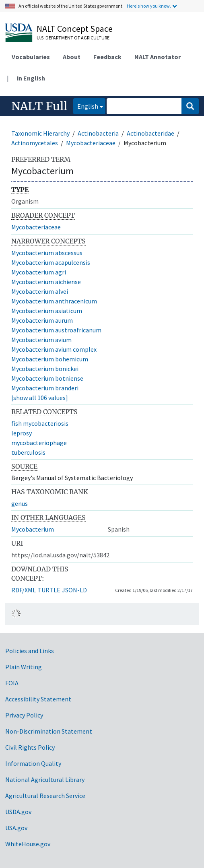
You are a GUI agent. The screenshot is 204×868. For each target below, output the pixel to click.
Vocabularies (31, 57)
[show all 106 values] (40, 398)
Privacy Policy (24, 715)
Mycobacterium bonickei (45, 369)
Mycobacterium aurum (42, 320)
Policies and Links (30, 651)
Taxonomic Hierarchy (40, 133)
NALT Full (39, 106)
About (72, 57)
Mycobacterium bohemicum (50, 359)
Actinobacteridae (150, 133)
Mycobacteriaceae (91, 143)
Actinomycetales (35, 143)
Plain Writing (24, 667)
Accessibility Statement (38, 699)
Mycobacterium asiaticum (47, 311)
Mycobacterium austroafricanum (56, 330)
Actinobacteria (98, 133)
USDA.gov (18, 812)
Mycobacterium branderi (45, 388)
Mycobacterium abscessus (47, 253)
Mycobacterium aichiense (46, 282)
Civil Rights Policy (30, 747)
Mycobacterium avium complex (54, 349)
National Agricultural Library (45, 779)
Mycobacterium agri (39, 272)
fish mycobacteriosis (40, 423)
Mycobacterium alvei (40, 291)
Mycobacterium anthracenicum (54, 301)
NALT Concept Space (75, 29)
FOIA (12, 683)
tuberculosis (28, 452)
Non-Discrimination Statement (49, 731)
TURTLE (49, 590)
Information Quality (33, 763)
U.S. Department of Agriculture (73, 38)
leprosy (22, 433)
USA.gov (16, 828)
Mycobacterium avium (41, 340)
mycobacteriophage (39, 443)
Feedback (107, 57)
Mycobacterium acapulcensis (51, 262)
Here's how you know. (149, 6)
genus (20, 503)
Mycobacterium (33, 529)
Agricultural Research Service (45, 796)
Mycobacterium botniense (47, 378)
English (86, 106)
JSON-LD (74, 590)
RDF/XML (24, 590)
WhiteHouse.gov (28, 844)
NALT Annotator (158, 57)
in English (31, 78)
